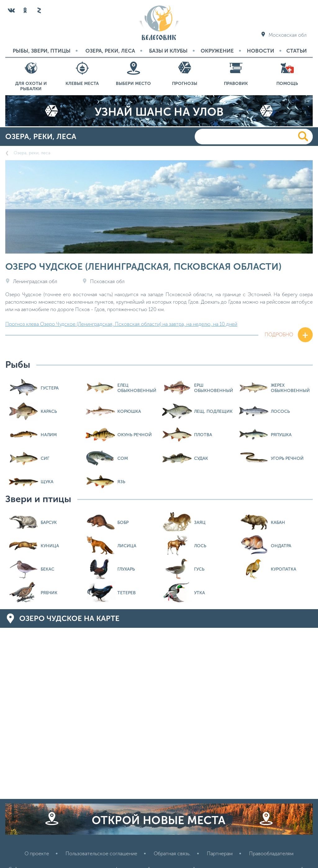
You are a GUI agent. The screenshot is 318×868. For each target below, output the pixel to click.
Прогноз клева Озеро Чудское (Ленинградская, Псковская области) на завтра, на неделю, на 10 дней (121, 324)
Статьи (297, 51)
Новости (261, 51)
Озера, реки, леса (110, 51)
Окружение (217, 51)
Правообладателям (271, 854)
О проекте (37, 854)
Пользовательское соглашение (101, 854)
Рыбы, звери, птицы (42, 51)
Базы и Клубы (168, 51)
